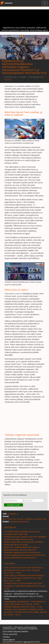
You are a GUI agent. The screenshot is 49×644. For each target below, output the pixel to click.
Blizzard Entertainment (19, 522)
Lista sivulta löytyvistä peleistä (15, 631)
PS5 (18, 519)
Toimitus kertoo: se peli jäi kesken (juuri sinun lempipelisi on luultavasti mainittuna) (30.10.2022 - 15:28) (25, 586)
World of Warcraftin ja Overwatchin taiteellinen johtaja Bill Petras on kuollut (24, 543)
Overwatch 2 (13, 514)
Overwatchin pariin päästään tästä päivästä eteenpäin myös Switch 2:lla (22, 533)
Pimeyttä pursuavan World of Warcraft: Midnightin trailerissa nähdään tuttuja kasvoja (25, 538)
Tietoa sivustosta (10, 634)
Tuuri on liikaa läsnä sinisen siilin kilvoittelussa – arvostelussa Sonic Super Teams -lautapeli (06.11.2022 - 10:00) (24, 570)
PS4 (35, 519)
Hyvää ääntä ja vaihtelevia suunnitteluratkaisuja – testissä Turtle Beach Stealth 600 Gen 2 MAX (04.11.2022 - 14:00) (25, 578)
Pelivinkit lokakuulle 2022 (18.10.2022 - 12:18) (23, 607)
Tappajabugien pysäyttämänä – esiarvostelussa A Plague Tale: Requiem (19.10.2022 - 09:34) (25, 603)
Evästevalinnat (9, 640)
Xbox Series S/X (9, 519)
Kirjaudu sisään (13, 505)
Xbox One (42, 519)
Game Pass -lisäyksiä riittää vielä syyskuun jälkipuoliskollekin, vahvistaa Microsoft (22, 548)
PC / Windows (27, 519)
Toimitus (6, 637)
